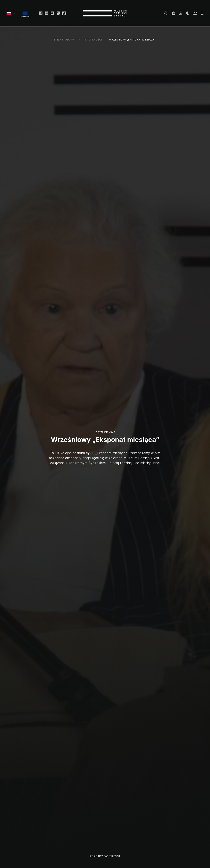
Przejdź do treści (105, 856)
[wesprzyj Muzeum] (173, 13)
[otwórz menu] (202, 13)
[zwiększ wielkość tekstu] (195, 13)
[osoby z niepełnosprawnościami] (180, 13)
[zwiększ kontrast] (188, 13)
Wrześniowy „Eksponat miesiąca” (132, 40)
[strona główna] (105, 13)
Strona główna (65, 40)
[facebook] (41, 13)
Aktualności (93, 40)
